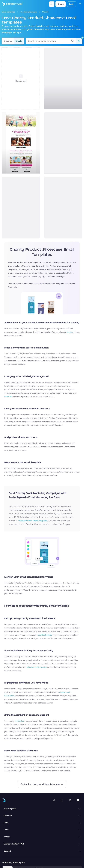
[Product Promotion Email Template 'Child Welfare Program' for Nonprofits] (63, 143)
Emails (19, 41)
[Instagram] (62, 800)
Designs (8, 41)
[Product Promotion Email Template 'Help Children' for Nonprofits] (21, 208)
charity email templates (37, 667)
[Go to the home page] (11, 4)
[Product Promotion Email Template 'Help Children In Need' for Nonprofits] (63, 78)
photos (70, 332)
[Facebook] (54, 800)
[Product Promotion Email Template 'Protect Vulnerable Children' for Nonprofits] (21, 143)
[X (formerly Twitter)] (70, 800)
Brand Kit (8, 397)
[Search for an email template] (49, 41)
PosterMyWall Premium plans (33, 521)
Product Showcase (29, 12)
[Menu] (80, 4)
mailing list (19, 721)
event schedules (45, 635)
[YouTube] (78, 800)
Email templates (8, 12)
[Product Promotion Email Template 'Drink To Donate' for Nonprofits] (63, 208)
